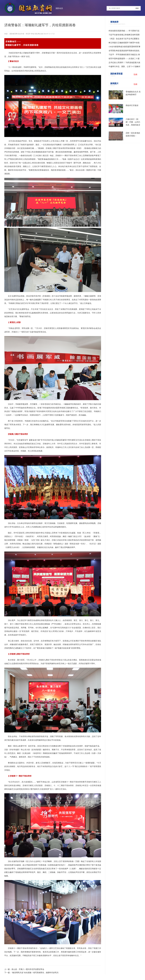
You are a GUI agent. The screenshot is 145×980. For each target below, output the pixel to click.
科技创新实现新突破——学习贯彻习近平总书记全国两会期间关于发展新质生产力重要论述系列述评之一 (124, 31)
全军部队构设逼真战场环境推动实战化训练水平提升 (124, 51)
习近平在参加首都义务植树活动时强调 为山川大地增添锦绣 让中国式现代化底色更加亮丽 (124, 35)
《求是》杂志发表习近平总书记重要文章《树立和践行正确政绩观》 (124, 39)
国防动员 (59, 8)
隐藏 (135, 74)
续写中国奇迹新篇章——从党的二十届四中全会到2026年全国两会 (124, 59)
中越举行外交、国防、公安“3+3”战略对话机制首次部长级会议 (124, 67)
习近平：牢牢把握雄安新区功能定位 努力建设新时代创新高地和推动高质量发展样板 (124, 55)
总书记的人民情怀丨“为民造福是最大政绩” (124, 63)
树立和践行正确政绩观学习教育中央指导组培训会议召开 (124, 43)
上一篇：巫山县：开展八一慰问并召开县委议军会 (24, 969)
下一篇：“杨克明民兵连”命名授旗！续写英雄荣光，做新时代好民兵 (31, 973)
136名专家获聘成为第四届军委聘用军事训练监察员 (124, 47)
